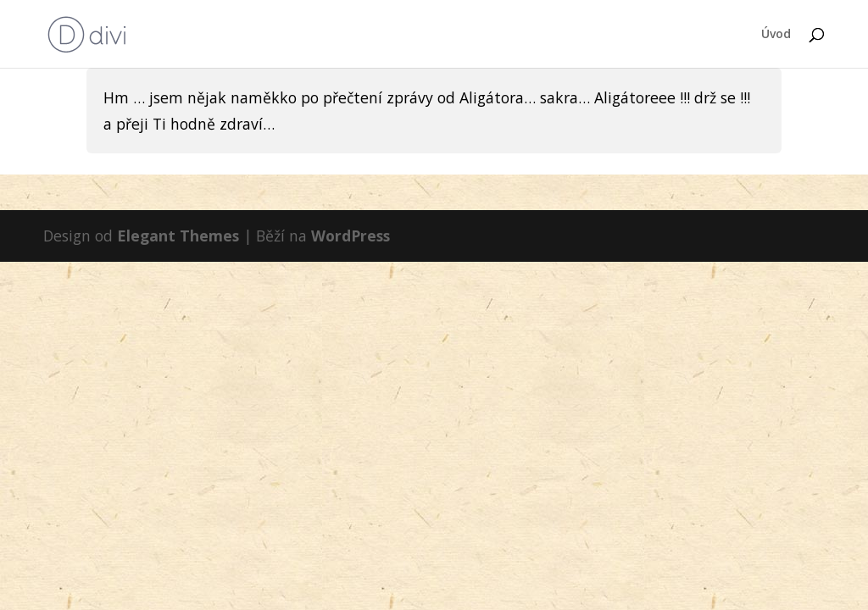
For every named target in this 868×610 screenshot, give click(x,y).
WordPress (351, 236)
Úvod (776, 35)
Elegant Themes (178, 236)
